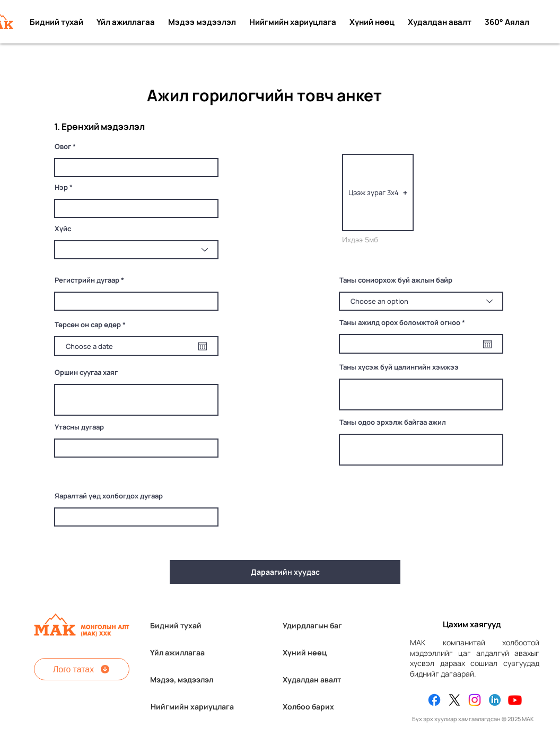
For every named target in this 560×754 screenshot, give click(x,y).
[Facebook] (434, 700)
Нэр (61, 187)
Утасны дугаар (79, 427)
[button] (378, 192)
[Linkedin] (495, 700)
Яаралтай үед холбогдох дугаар (109, 496)
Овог (63, 147)
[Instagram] (475, 700)
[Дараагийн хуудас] (285, 572)
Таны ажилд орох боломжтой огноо (404, 323)
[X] (454, 700)
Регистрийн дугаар (87, 280)
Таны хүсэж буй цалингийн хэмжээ (399, 367)
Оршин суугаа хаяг (86, 372)
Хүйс (63, 229)
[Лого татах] (82, 669)
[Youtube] (515, 700)
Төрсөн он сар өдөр (92, 325)
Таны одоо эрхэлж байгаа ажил (393, 422)
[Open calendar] (203, 346)
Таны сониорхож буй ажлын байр (396, 280)
